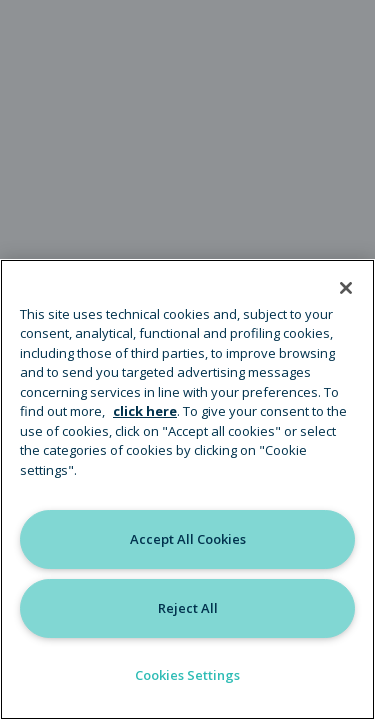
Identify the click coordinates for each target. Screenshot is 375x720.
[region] (187, 489)
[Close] (346, 288)
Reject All (188, 608)
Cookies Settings (187, 675)
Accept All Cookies (188, 539)
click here (145, 411)
